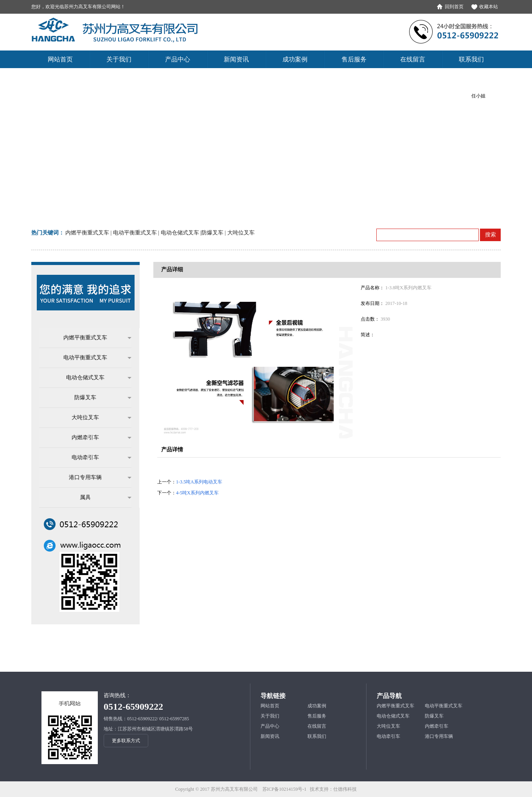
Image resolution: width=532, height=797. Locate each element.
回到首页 (454, 7)
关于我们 (270, 716)
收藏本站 (489, 7)
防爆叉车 (99, 398)
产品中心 (270, 726)
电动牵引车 (98, 458)
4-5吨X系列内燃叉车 (197, 493)
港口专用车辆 (96, 478)
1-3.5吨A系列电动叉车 (199, 482)
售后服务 (317, 716)
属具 (102, 498)
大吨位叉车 (98, 418)
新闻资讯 (270, 736)
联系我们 (317, 736)
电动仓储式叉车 (95, 378)
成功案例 (317, 706)
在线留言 (317, 726)
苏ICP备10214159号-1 (285, 789)
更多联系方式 (126, 741)
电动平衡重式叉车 (93, 358)
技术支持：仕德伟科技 (333, 789)
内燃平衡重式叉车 (93, 338)
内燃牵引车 (98, 438)
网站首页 (270, 706)
